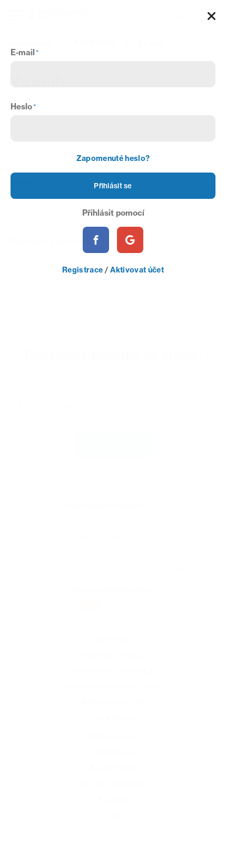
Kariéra (113, 805)
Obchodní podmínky (113, 676)
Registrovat (113, 773)
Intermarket (30, 43)
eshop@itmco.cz (113, 543)
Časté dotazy (113, 723)
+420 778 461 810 (113, 558)
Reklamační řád (113, 707)
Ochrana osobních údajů (113, 692)
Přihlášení (113, 757)
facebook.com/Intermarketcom (121, 574)
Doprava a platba (113, 660)
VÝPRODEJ (95, 43)
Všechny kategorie (113, 789)
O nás (113, 820)
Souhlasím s (122, 415)
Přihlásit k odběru (113, 449)
